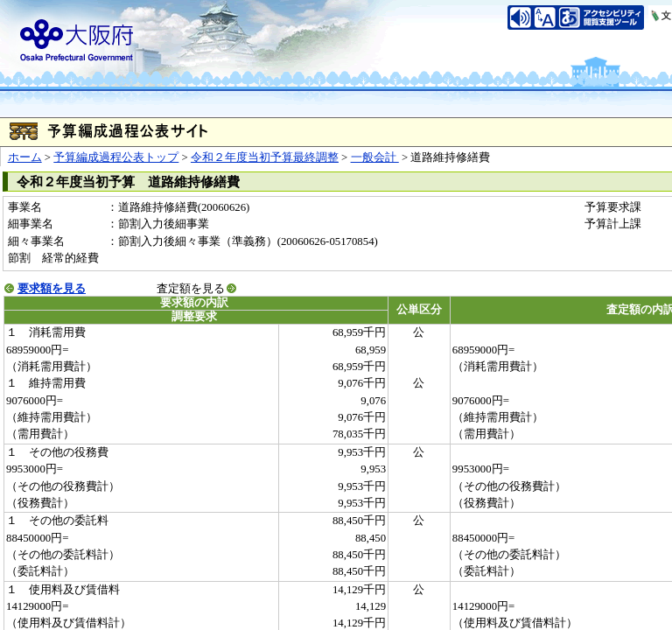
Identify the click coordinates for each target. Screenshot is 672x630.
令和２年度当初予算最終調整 (265, 157)
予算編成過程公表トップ (116, 157)
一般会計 (375, 157)
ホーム (25, 157)
